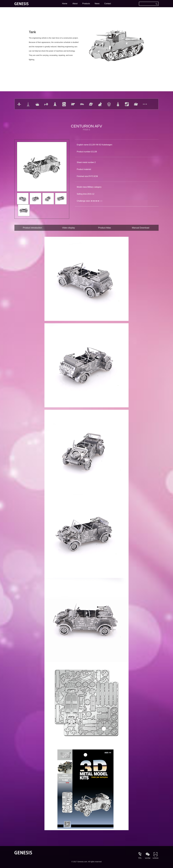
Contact (108, 4)
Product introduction (32, 228)
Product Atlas (105, 228)
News (97, 4)
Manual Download (141, 228)
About (75, 4)
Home (65, 4)
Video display (69, 228)
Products (86, 4)
